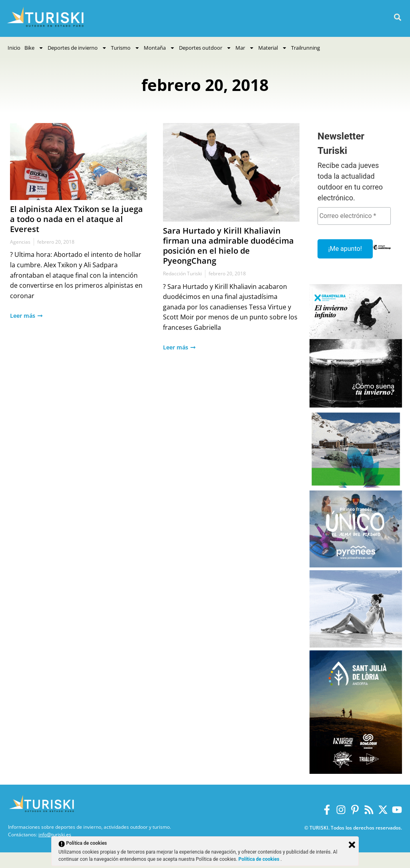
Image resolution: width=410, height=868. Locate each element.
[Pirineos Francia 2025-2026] (356, 565)
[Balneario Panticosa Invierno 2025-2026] (356, 645)
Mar (245, 48)
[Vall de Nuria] (356, 485)
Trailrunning (305, 48)
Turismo (125, 48)
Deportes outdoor (205, 48)
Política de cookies (260, 859)
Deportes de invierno (77, 48)
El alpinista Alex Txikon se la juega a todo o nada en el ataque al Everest (76, 219)
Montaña (159, 48)
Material (273, 48)
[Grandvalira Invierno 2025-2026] (356, 405)
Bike (34, 48)
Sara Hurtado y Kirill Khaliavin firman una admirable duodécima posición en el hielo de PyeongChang (228, 246)
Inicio (14, 48)
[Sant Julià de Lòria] (356, 772)
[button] (397, 17)
